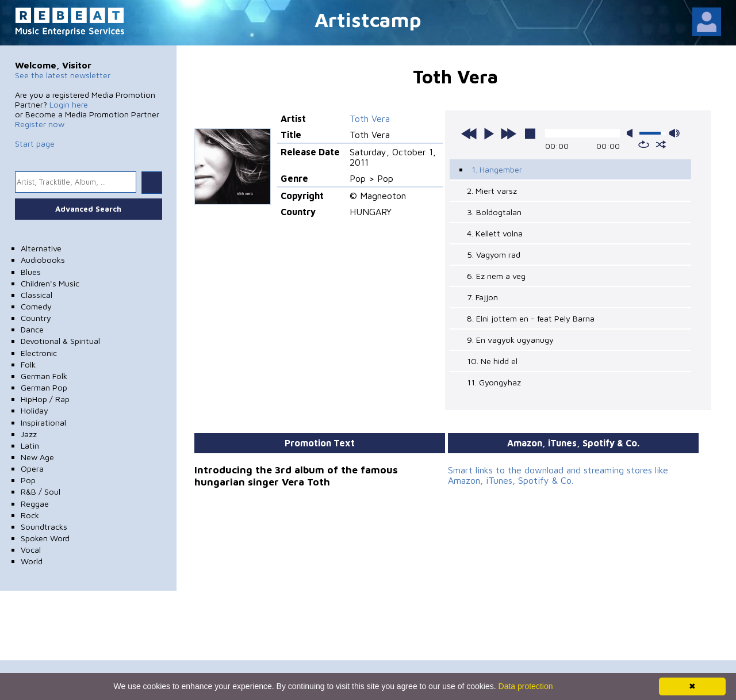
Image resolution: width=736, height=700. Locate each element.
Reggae (35, 504)
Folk (28, 364)
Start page (35, 144)
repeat (644, 144)
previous (469, 133)
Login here (69, 104)
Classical (37, 295)
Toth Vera (370, 118)
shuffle (661, 144)
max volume (674, 133)
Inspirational (43, 422)
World (32, 561)
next (508, 133)
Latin (30, 445)
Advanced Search (88, 209)
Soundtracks (44, 527)
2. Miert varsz (492, 191)
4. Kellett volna (495, 233)
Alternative (41, 248)
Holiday (34, 410)
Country (36, 318)
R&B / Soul (41, 491)
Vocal (31, 550)
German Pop (44, 387)
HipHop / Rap (45, 399)
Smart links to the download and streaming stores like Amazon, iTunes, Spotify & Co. (558, 475)
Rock (30, 515)
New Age (37, 457)
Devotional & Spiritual (60, 341)
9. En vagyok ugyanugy (510, 340)
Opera (32, 468)
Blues (31, 272)
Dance (32, 329)
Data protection (526, 686)
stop (530, 133)
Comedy (36, 306)
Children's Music (50, 283)
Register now (40, 124)
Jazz (29, 434)
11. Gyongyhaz (494, 382)
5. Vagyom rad (494, 255)
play (489, 133)
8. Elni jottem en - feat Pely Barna (531, 318)
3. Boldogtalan (494, 212)
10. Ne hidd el (492, 361)
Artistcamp (368, 19)
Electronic (39, 353)
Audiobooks (43, 260)
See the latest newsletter (63, 75)
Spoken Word (45, 538)
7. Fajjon (482, 297)
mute (632, 133)
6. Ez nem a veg (496, 276)
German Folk (44, 376)
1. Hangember (497, 169)
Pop (28, 480)
